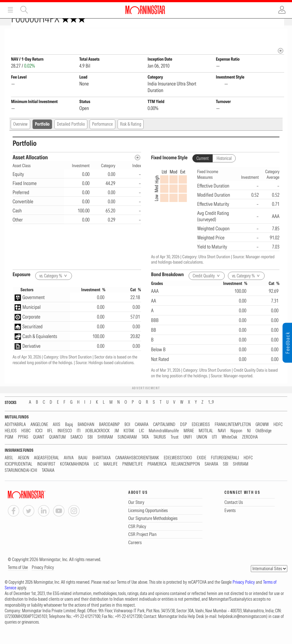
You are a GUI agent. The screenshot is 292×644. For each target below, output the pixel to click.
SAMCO (77, 448)
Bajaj (69, 436)
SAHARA (211, 475)
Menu (10, 10)
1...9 (211, 413)
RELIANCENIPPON (186, 475)
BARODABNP (109, 436)
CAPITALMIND (164, 436)
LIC (141, 442)
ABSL (9, 469)
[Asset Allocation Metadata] (138, 169)
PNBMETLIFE (132, 475)
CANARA (142, 436)
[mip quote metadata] (281, 62)
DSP (184, 436)
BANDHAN (86, 436)
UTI (214, 448)
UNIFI (187, 448)
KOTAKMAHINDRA (74, 475)
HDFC (278, 436)
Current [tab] (203, 169)
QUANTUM (57, 448)
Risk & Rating (131, 135)
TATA (145, 448)
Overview (20, 135)
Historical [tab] (224, 169)
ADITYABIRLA (15, 436)
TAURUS (160, 448)
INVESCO (65, 442)
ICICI (39, 442)
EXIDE (201, 469)
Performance (102, 135)
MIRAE (189, 442)
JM (117, 442)
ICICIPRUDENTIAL (19, 475)
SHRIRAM (105, 448)
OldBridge (264, 442)
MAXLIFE (110, 475)
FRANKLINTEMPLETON (233, 436)
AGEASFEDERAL (47, 469)
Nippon (236, 442)
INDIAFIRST (46, 475)
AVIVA (69, 469)
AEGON (24, 469)
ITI (79, 442)
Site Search (24, 10)
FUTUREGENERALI (225, 469)
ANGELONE (39, 436)
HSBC (26, 442)
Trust (175, 448)
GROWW (262, 436)
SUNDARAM (127, 448)
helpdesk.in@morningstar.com (242, 627)
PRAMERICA (157, 475)
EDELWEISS (201, 436)
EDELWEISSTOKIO (178, 469)
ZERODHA (250, 448)
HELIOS (11, 442)
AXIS (57, 436)
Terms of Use (18, 578)
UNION (202, 448)
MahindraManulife (164, 442)
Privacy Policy (43, 578)
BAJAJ (83, 469)
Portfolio (42, 135)
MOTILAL (206, 442)
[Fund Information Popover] (281, 35)
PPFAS (23, 448)
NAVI (222, 442)
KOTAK (129, 442)
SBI (90, 448)
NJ (249, 442)
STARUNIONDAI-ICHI (21, 481)
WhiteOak (229, 448)
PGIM (9, 448)
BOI (127, 436)
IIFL (50, 442)
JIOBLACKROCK (97, 442)
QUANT (39, 448)
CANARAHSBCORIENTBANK (137, 469)
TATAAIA (48, 481)
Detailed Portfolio (71, 135)
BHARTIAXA (101, 469)
